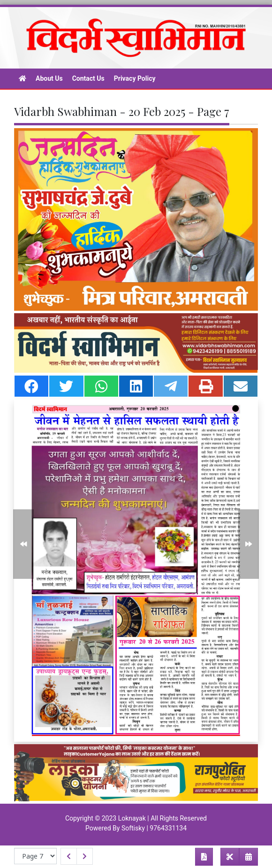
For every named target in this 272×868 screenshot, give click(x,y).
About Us (49, 78)
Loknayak (132, 818)
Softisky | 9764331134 (154, 828)
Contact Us (88, 78)
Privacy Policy (135, 78)
